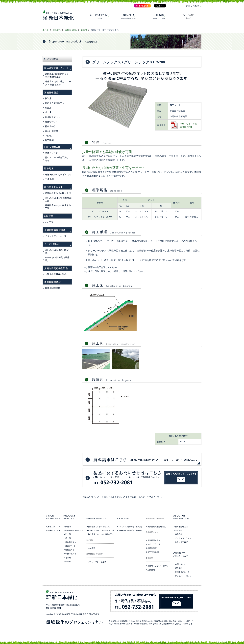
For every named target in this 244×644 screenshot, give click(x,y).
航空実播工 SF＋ (154, 552)
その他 (48, 136)
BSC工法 (49, 222)
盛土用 (84, 30)
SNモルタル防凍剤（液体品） (131, 530)
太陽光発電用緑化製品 (56, 274)
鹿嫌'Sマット (51, 122)
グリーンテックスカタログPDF (188, 126)
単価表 (68, 561)
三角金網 (49, 179)
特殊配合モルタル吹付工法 (58, 193)
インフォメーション (183, 538)
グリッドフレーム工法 (56, 236)
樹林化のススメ (54, 530)
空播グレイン (51, 153)
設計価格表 (53, 59)
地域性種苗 (152, 548)
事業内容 (179, 534)
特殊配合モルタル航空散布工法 (101, 534)
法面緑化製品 (71, 30)
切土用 (48, 108)
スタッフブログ (181, 542)
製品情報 (57, 30)
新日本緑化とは (181, 527)
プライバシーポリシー (184, 576)
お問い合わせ (180, 564)
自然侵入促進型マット (56, 103)
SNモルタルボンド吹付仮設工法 (101, 530)
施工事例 (49, 140)
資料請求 (179, 568)
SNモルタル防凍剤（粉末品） (131, 527)
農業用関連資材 (53, 288)
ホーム (46, 30)
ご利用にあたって (182, 572)
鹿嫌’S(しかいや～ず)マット (59, 175)
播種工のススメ (54, 527)
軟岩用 (48, 98)
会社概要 (179, 530)
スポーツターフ (154, 544)
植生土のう (50, 126)
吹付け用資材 (51, 131)
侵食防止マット (53, 117)
